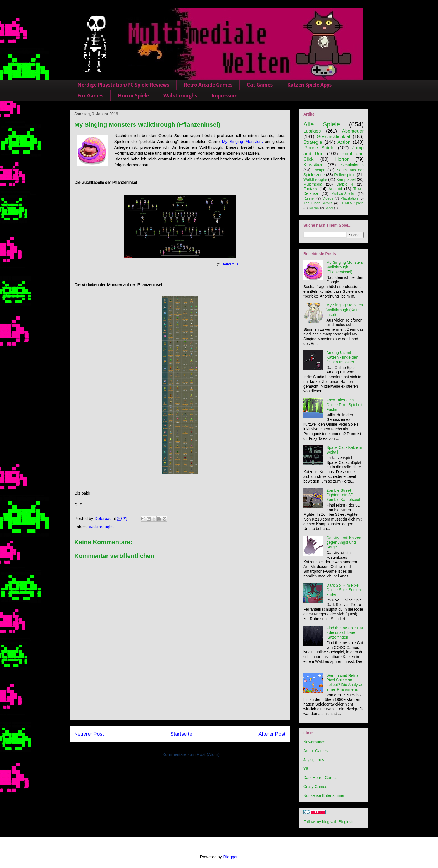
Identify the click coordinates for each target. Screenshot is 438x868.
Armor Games (316, 751)
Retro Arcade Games (208, 85)
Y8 (306, 769)
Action (344, 142)
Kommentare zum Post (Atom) (191, 754)
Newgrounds (314, 742)
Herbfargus (230, 264)
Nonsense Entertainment (325, 795)
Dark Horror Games (320, 778)
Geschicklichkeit (334, 137)
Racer (329, 208)
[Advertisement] (180, 704)
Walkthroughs (180, 96)
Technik (314, 208)
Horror (342, 159)
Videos (328, 198)
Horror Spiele (133, 96)
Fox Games (90, 96)
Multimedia (313, 184)
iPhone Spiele (319, 148)
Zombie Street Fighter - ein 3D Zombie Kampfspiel (343, 495)
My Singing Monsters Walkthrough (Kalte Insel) (345, 310)
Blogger (230, 857)
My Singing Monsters (242, 141)
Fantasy (310, 189)
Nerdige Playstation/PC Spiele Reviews (123, 85)
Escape (319, 170)
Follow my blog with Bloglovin (329, 822)
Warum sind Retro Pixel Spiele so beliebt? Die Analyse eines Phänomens (344, 682)
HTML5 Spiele (352, 203)
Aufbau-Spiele (343, 194)
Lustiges (312, 131)
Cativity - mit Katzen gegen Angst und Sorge (344, 543)
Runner (309, 198)
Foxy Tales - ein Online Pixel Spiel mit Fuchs (345, 405)
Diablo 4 (345, 184)
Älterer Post (272, 734)
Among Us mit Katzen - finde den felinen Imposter (342, 357)
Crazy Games (315, 787)
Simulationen (352, 165)
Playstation (349, 198)
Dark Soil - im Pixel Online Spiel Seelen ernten (344, 590)
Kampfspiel (346, 179)
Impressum (225, 96)
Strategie (313, 142)
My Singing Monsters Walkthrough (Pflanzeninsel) (345, 267)
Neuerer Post (89, 734)
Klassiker (313, 165)
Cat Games (260, 85)
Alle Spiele (322, 124)
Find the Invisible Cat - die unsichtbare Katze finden (345, 633)
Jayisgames (314, 760)
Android (335, 189)
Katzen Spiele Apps (309, 85)
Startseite (181, 734)
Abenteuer (353, 131)
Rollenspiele (345, 175)
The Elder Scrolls (318, 203)
